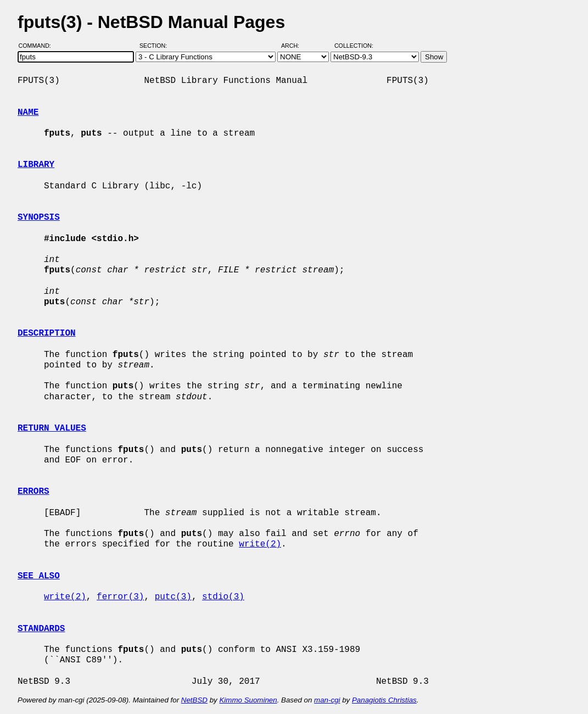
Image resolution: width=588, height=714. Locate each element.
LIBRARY (36, 165)
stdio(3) (223, 597)
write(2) (260, 544)
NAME (28, 113)
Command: (38, 46)
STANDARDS (41, 629)
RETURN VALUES (52, 428)
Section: (156, 46)
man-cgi (327, 700)
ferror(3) (120, 597)
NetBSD (194, 700)
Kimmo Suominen (248, 700)
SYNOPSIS (39, 217)
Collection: (354, 46)
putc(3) (173, 597)
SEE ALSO (39, 576)
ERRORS (33, 492)
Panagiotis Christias (384, 700)
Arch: (295, 46)
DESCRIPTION (47, 333)
